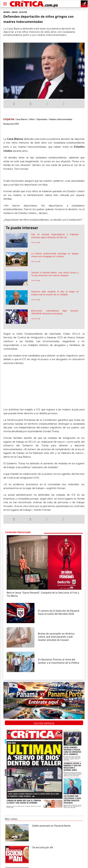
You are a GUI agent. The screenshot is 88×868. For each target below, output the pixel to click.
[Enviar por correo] (64, 104)
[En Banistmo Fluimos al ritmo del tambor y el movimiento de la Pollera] (21, 662)
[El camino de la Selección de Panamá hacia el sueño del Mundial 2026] (21, 613)
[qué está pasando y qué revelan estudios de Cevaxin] (21, 637)
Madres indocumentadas (61, 119)
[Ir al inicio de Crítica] (34, 4)
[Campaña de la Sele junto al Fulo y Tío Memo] (44, 562)
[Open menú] (5, 4)
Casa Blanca (21, 119)
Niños (32, 119)
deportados (42, 119)
